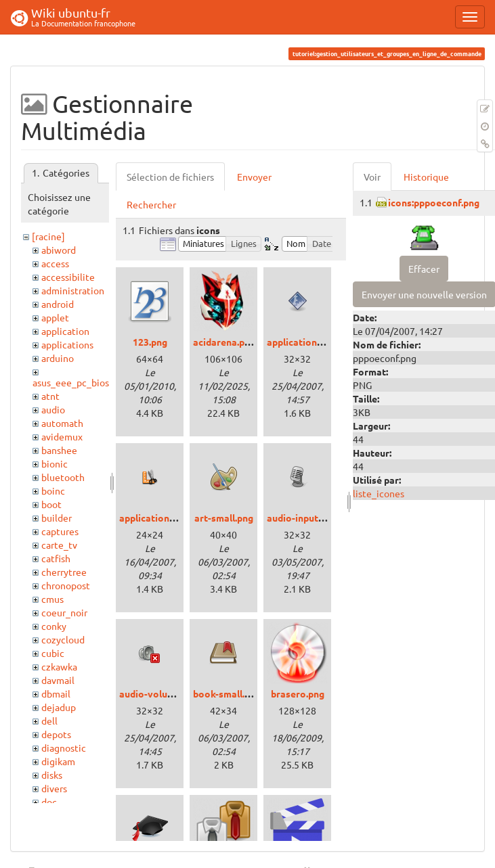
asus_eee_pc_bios (71, 382)
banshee (59, 450)
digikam (58, 761)
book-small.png (227, 693)
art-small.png (224, 518)
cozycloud (63, 639)
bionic (55, 463)
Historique (426, 177)
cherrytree (64, 572)
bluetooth (63, 477)
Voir (372, 177)
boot (51, 504)
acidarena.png (224, 342)
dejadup (59, 707)
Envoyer (254, 177)
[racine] (48, 236)
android (58, 304)
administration (73, 290)
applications (67, 344)
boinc (53, 490)
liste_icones (379, 493)
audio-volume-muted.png (175, 693)
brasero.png (298, 693)
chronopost (66, 585)
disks (52, 775)
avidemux (62, 436)
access (55, 263)
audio (53, 409)
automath (62, 423)
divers (54, 788)
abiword (59, 250)
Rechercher (151, 204)
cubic (53, 653)
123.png (150, 342)
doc (49, 802)
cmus (52, 599)
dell (49, 721)
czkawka (59, 666)
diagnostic (64, 748)
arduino (58, 358)
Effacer (424, 269)
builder (57, 518)
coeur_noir (64, 612)
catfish (56, 558)
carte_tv (59, 545)
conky (54, 626)
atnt (50, 396)
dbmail (56, 693)
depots (56, 734)
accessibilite (68, 277)
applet (55, 317)
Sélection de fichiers (170, 177)
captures (60, 531)
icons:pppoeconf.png (434, 202)
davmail (58, 680)
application (65, 331)
